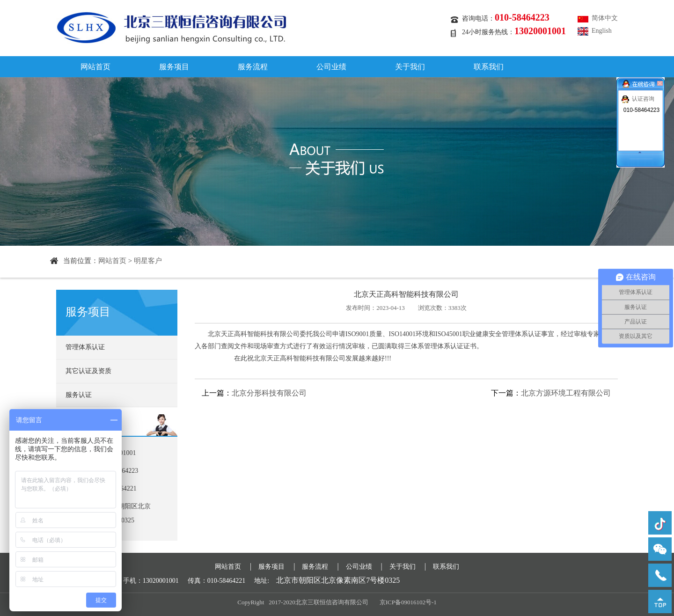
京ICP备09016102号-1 (408, 602)
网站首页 (95, 67)
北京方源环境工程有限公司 (566, 393)
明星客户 (148, 261)
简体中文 (605, 18)
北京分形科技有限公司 (269, 393)
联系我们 (489, 67)
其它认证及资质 (88, 371)
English (602, 31)
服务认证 (79, 395)
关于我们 (410, 67)
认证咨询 (643, 99)
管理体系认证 (85, 347)
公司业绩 (331, 67)
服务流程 (253, 67)
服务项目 (174, 67)
